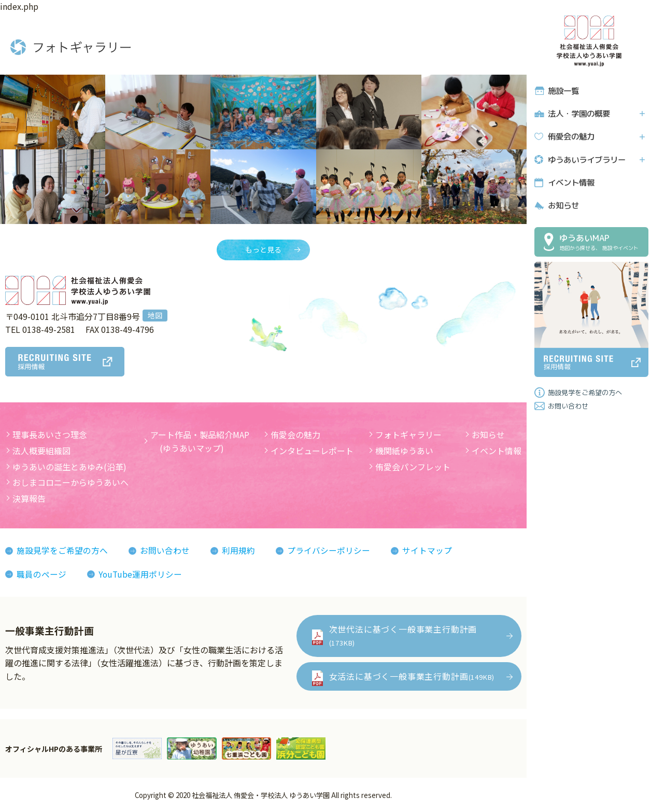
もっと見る (263, 250)
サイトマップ (427, 551)
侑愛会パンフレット (413, 467)
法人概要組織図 (41, 451)
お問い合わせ (568, 405)
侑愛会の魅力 (571, 136)
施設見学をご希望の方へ (585, 391)
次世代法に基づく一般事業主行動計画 (403, 635)
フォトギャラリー (408, 435)
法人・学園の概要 (578, 113)
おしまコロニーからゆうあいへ (70, 483)
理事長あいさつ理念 (50, 435)
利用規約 (238, 551)
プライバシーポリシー (329, 551)
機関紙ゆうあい (404, 451)
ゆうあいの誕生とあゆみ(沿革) (69, 467)
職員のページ (41, 574)
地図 (155, 315)
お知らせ (563, 205)
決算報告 (29, 498)
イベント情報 (571, 182)
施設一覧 (563, 90)
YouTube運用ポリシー (141, 574)
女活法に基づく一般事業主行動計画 (412, 676)
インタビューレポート (312, 451)
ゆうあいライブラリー (586, 159)
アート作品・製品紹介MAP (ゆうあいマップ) (200, 442)
